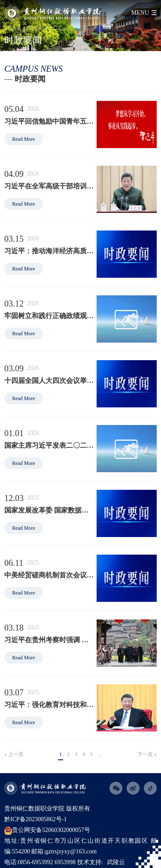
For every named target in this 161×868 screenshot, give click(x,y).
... (100, 754)
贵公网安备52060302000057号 (47, 831)
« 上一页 (14, 754)
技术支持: (90, 862)
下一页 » (147, 754)
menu (140, 13)
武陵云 (116, 862)
